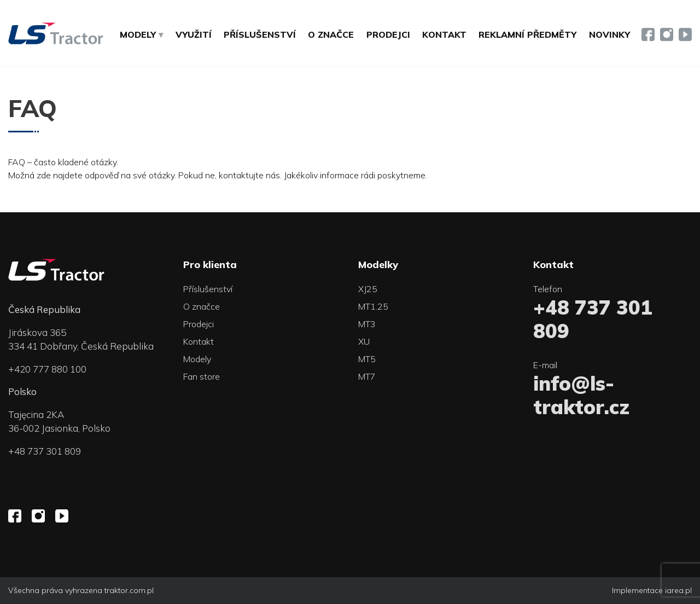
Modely (197, 359)
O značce (331, 34)
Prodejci (388, 34)
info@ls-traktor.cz (581, 395)
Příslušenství (260, 34)
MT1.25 (373, 306)
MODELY (138, 34)
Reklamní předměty (527, 34)
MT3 (367, 324)
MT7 (367, 376)
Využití (194, 34)
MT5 (367, 359)
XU (364, 341)
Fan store (202, 376)
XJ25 (368, 289)
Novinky (609, 34)
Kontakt (444, 34)
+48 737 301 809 (45, 451)
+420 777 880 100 (47, 369)
